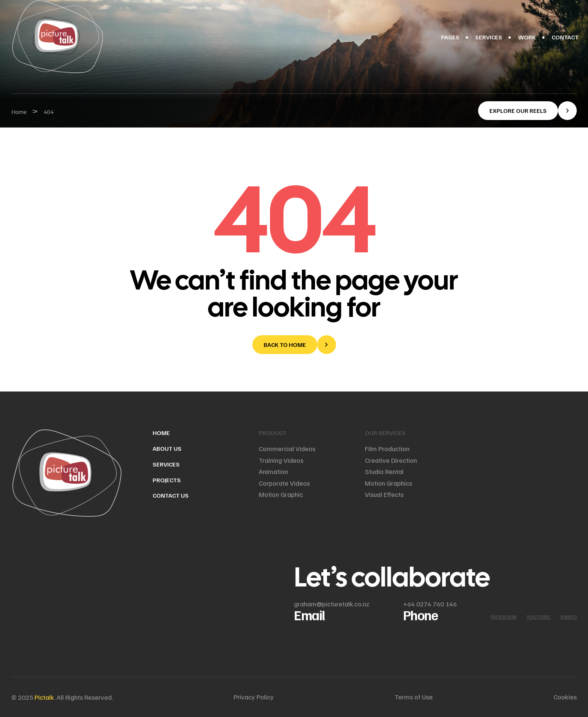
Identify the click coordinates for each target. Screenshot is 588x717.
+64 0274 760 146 (430, 604)
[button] (527, 111)
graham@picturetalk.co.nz (331, 604)
